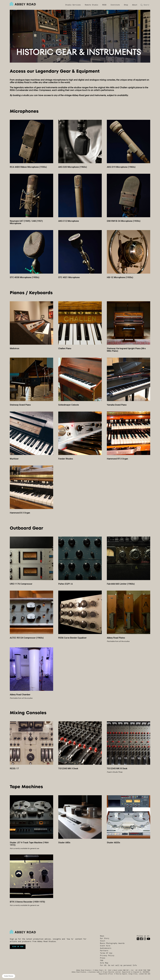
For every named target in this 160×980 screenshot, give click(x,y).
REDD (104, 5)
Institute (115, 5)
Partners (104, 951)
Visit (103, 941)
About (135, 5)
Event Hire (105, 946)
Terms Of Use (106, 953)
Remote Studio (91, 5)
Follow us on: (143, 936)
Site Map (104, 963)
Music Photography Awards (112, 943)
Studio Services (73, 5)
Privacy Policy (107, 956)
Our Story (105, 939)
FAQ (102, 961)
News (102, 936)
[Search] (146, 5)
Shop (126, 5)
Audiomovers (106, 948)
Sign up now (18, 947)
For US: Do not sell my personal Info (118, 965)
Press (103, 958)
